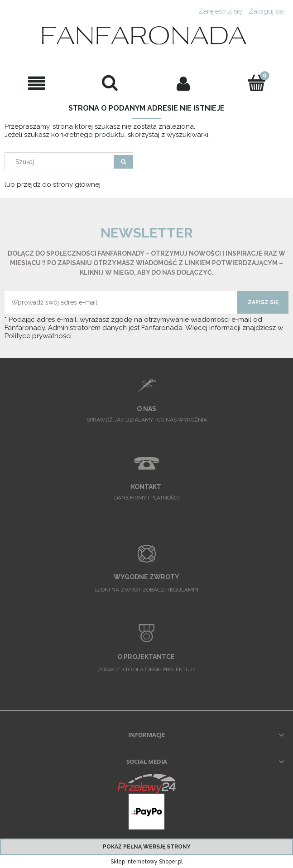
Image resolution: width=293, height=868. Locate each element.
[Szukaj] (110, 83)
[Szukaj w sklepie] (61, 162)
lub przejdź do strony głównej (53, 184)
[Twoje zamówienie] (256, 83)
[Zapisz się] (263, 302)
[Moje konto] (183, 83)
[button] (37, 83)
